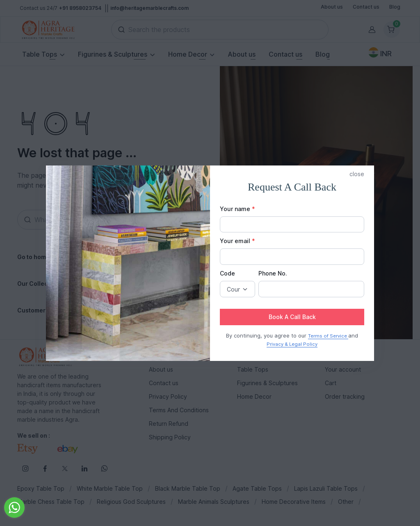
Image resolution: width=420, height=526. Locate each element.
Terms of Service (328, 336)
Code (227, 273)
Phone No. (273, 273)
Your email (237, 241)
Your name (237, 209)
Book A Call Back (292, 317)
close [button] (357, 174)
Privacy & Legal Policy (292, 344)
